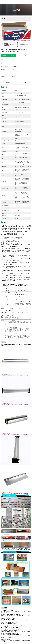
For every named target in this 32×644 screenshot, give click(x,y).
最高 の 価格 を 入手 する (9, 55)
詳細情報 (8, 83)
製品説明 (24, 83)
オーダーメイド (27, 302)
